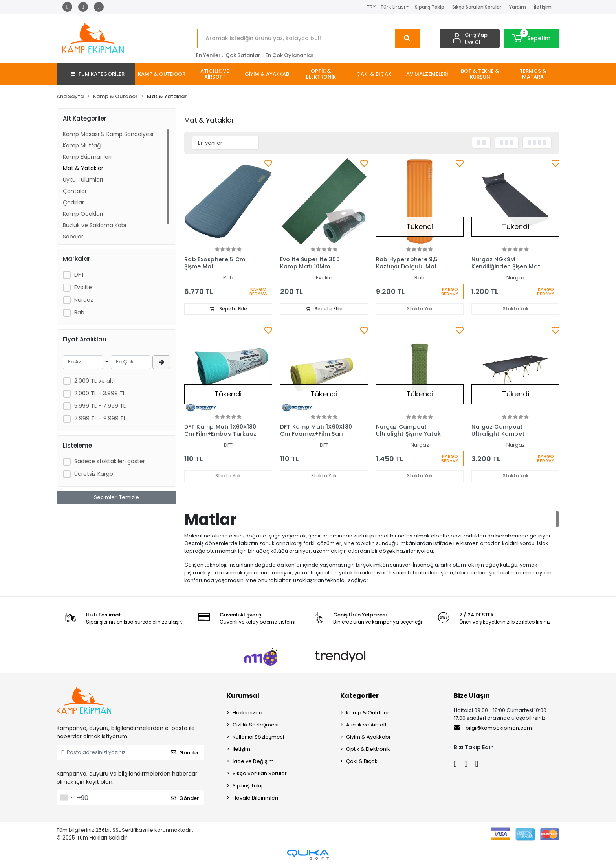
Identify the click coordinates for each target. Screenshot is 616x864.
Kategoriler (359, 696)
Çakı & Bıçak (362, 762)
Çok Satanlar (243, 55)
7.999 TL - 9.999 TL (100, 418)
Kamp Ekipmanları (87, 157)
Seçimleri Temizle (116, 497)
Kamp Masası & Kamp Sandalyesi (108, 134)
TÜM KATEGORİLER (98, 74)
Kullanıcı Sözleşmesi (258, 738)
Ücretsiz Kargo (94, 474)
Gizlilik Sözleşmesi (256, 726)
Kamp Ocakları (83, 214)
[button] (532, 39)
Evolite (83, 287)
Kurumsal (243, 696)
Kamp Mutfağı (82, 145)
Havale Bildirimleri (255, 799)
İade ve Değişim (253, 762)
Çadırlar (73, 202)
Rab (79, 312)
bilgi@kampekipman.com (493, 728)
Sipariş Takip (430, 7)
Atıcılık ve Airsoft (366, 726)
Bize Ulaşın (472, 696)
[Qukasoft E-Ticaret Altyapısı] (308, 856)
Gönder (185, 753)
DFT (79, 275)
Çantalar (75, 191)
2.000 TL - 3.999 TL (100, 393)
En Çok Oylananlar (289, 55)
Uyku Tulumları (83, 180)
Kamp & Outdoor (368, 713)
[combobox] (66, 798)
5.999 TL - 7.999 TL (100, 406)
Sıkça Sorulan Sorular (477, 7)
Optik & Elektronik (368, 750)
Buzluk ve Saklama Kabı (94, 225)
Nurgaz (84, 300)
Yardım (518, 7)
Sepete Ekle (228, 309)
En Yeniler (208, 55)
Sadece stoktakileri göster (110, 461)
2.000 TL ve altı (94, 381)
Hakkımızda (247, 713)
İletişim (543, 7)
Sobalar (73, 237)
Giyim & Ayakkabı (368, 738)
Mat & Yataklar (83, 168)
